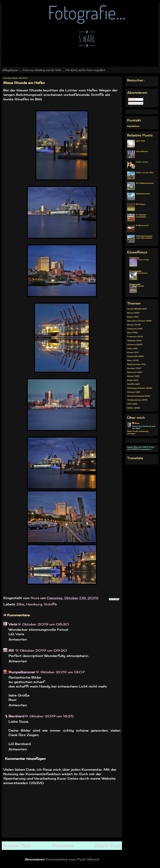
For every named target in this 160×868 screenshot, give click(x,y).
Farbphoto (134, 258)
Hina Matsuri (142, 151)
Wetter (130, 408)
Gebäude (131, 341)
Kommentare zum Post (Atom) (72, 859)
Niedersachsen (134, 364)
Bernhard (16, 716)
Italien (130, 348)
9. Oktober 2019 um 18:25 (49, 716)
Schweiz (131, 392)
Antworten (18, 639)
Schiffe (50, 604)
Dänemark (132, 329)
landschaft (132, 356)
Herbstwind (143, 273)
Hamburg (34, 604)
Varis (13, 624)
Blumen (131, 325)
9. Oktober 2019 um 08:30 (43, 624)
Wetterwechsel (143, 194)
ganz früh (141, 141)
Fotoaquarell (135, 271)
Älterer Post (108, 846)
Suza (137, 423)
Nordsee (131, 368)
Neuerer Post (17, 846)
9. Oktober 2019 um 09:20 (41, 650)
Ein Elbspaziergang (145, 183)
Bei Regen (141, 204)
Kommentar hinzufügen (25, 759)
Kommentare (135, 103)
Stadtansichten (134, 400)
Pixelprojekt (135, 284)
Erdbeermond (142, 225)
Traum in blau (143, 260)
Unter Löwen (142, 162)
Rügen (130, 380)
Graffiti (141, 286)
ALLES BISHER (134, 309)
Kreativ (130, 352)
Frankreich (132, 337)
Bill (12, 650)
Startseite (63, 846)
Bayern (130, 317)
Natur (130, 360)
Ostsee (130, 376)
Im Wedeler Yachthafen (141, 216)
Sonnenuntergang (136, 396)
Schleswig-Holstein (136, 388)
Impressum (133, 126)
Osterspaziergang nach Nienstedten (144, 237)
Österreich (132, 372)
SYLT (130, 404)
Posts (132, 99)
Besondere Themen (136, 321)
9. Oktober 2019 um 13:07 (60, 672)
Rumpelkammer (22, 672)
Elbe (20, 604)
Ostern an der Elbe (145, 173)
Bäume (130, 313)
